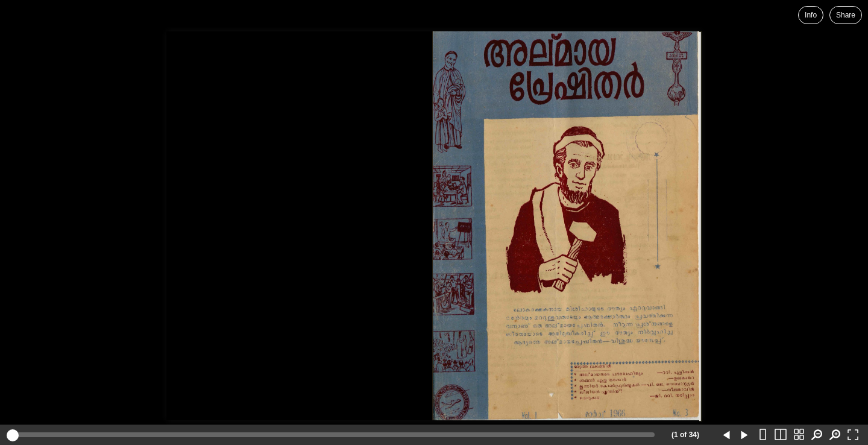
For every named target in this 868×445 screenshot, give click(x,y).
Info (811, 15)
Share (846, 15)
